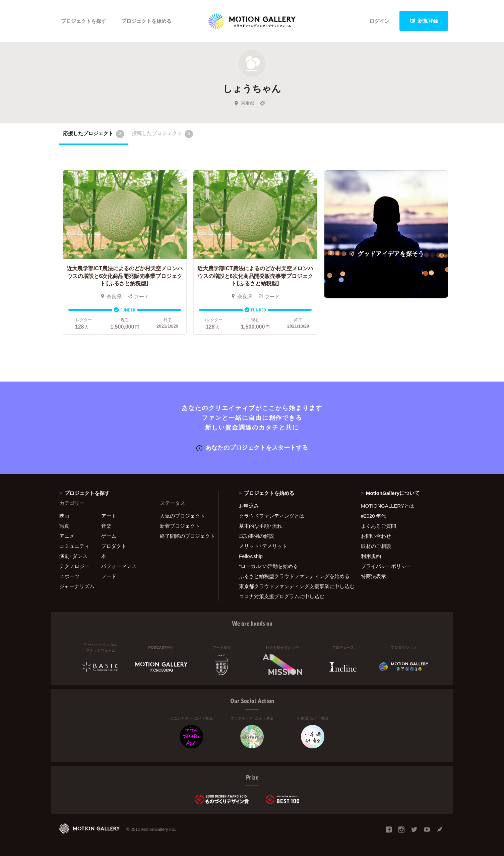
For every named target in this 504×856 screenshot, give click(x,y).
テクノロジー (74, 566)
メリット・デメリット (263, 546)
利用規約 (371, 556)
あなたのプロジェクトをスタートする (252, 447)
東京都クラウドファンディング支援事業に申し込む (292, 586)
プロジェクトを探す (84, 21)
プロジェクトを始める (146, 21)
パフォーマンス (119, 566)
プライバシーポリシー (386, 566)
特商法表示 (373, 576)
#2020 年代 (373, 516)
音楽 (106, 526)
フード (109, 576)
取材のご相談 (376, 546)
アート (109, 516)
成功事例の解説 (257, 536)
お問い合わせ (376, 536)
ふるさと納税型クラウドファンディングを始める (292, 576)
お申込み (249, 506)
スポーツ (69, 576)
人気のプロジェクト (182, 516)
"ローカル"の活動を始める (268, 566)
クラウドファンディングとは (272, 516)
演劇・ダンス (73, 556)
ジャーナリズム (77, 586)
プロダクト (114, 546)
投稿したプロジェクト (162, 134)
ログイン (379, 21)
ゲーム (109, 536)
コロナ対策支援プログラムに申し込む (282, 596)
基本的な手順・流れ (261, 526)
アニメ (67, 536)
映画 (64, 516)
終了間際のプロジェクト (185, 536)
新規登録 (424, 21)
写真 (64, 526)
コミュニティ (74, 546)
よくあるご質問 (379, 526)
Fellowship (251, 556)
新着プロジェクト (180, 526)
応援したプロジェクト (94, 134)
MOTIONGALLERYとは (388, 506)
